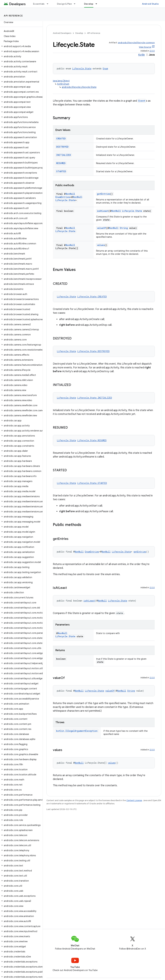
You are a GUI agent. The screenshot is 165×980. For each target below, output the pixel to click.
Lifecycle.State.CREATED (92, 297)
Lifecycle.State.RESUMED (92, 440)
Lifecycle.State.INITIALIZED (95, 398)
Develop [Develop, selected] (89, 4)
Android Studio (150, 4)
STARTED (61, 171)
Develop (79, 33)
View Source (145, 47)
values (101, 245)
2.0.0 (152, 51)
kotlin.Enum (63, 84)
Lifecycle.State (82, 69)
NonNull (70, 194)
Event (142, 101)
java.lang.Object (61, 81)
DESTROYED (62, 147)
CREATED (61, 139)
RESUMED (61, 163)
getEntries (104, 194)
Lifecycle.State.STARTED (92, 483)
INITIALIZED (64, 155)
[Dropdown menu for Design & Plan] (76, 4)
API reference (13, 16)
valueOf (102, 228)
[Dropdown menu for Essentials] (49, 4)
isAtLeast (103, 211)
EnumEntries (63, 197)
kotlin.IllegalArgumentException (77, 731)
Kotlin (141, 55)
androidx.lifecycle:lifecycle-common (136, 43)
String (124, 228)
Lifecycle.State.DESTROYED (93, 351)
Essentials (39, 4)
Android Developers (62, 33)
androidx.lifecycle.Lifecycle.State (79, 87)
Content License (134, 800)
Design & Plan (64, 4)
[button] (21, 46)
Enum (105, 69)
